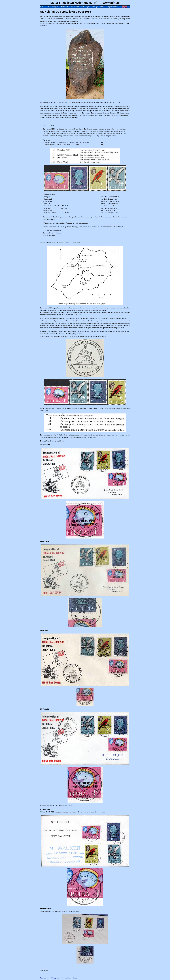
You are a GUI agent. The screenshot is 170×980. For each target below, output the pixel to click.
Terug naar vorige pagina (61, 978)
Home (75, 978)
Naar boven (44, 978)
